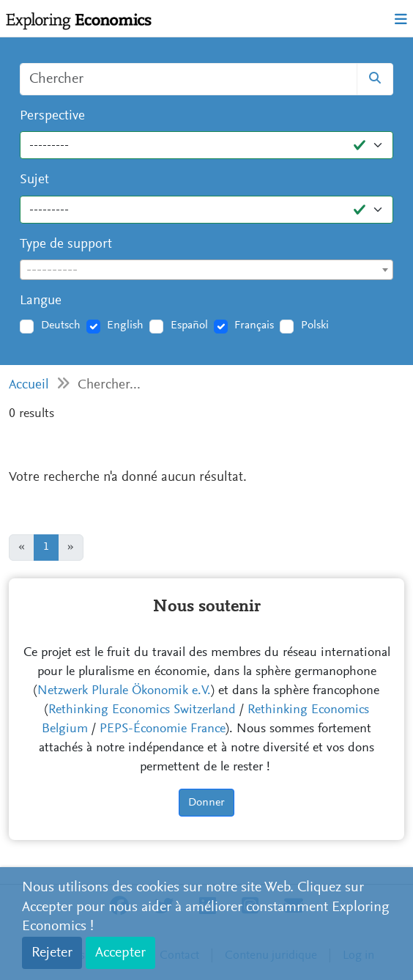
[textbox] (206, 270)
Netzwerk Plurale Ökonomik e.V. (124, 691)
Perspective (52, 116)
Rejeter (52, 953)
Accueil (29, 385)
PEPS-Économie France (163, 729)
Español (189, 325)
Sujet (34, 180)
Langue (41, 301)
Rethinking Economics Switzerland (142, 710)
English (125, 325)
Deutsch (61, 325)
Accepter (120, 953)
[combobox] (206, 270)
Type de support (66, 244)
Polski (315, 325)
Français (254, 325)
